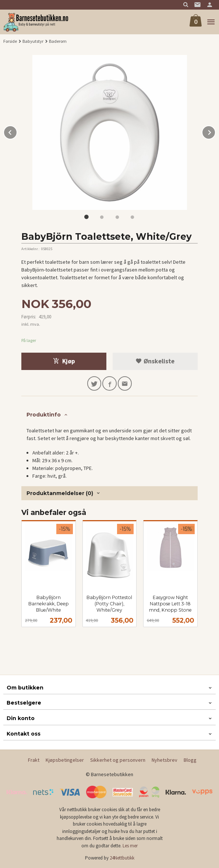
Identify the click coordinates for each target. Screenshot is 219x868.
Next (215, 131)
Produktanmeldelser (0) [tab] (60, 493)
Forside (10, 41)
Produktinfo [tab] (44, 415)
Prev (17, 131)
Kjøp (64, 361)
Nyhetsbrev (165, 760)
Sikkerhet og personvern (118, 760)
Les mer (130, 846)
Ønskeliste (155, 361)
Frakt (34, 760)
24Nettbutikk (122, 858)
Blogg (190, 760)
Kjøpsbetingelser (65, 760)
